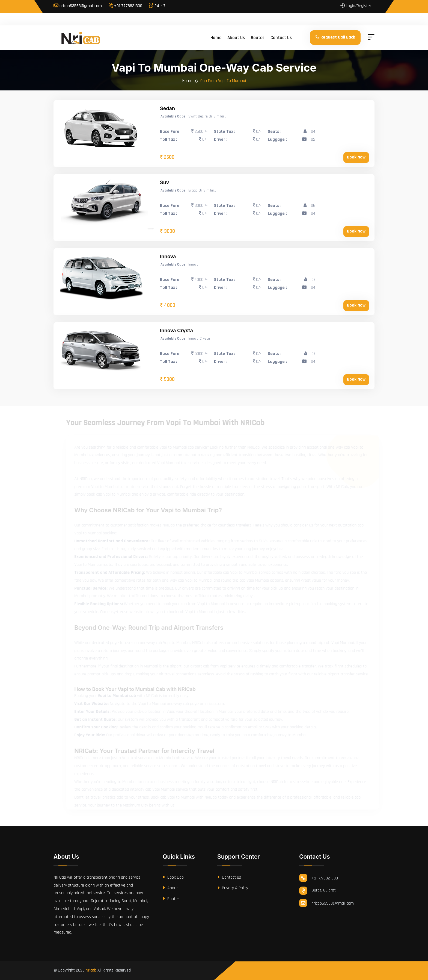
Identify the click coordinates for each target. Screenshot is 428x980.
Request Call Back (335, 37)
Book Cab (173, 877)
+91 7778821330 (125, 6)
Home (216, 38)
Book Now (356, 157)
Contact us (281, 38)
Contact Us (229, 877)
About (170, 888)
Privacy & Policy (233, 888)
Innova (168, 256)
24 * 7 (157, 6)
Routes (258, 38)
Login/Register (356, 6)
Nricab (91, 970)
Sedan (167, 108)
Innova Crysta (176, 330)
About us (236, 38)
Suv (164, 182)
